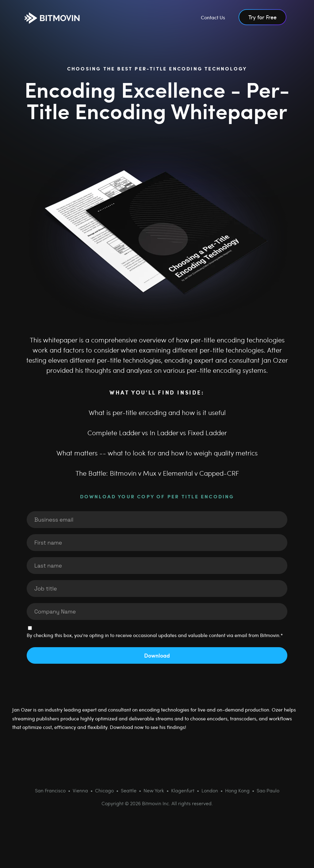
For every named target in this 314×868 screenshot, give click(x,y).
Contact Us (213, 17)
